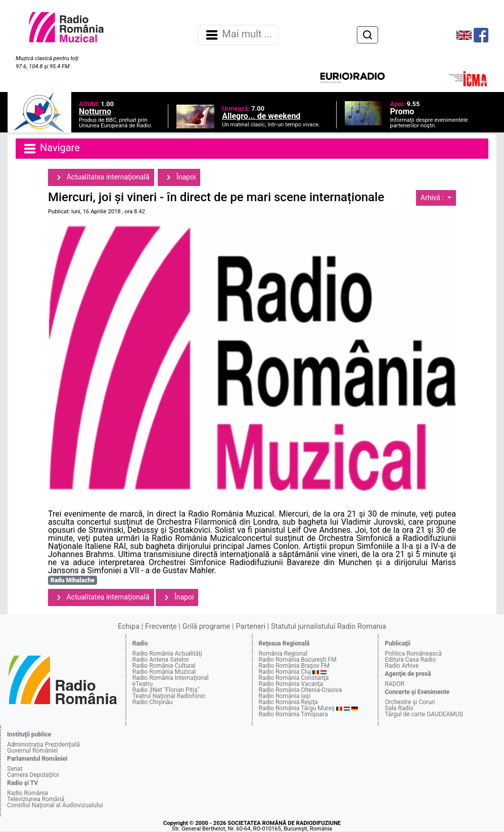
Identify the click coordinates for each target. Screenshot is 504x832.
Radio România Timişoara (293, 714)
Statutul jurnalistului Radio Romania (329, 627)
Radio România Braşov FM (294, 666)
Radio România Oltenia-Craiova (301, 690)
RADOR (395, 684)
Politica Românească (413, 654)
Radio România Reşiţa (288, 702)
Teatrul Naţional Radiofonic (169, 696)
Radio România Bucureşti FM (298, 660)
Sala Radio (399, 708)
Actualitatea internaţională (101, 177)
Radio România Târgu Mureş (297, 708)
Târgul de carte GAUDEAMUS (424, 714)
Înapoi (179, 177)
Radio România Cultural (164, 666)
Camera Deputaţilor (33, 775)
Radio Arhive (402, 666)
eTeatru (143, 684)
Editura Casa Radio (410, 660)
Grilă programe (207, 627)
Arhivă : (433, 198)
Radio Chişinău (153, 702)
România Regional (283, 654)
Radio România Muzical (164, 672)
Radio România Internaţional (171, 678)
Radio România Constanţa (294, 678)
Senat (15, 769)
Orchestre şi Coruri (410, 702)
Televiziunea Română (36, 799)
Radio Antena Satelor (161, 660)
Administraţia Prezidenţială (43, 745)
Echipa (129, 627)
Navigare (51, 149)
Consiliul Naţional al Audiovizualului (55, 805)
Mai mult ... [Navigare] (238, 35)
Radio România (28, 793)
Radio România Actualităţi (167, 654)
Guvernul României (32, 751)
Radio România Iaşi (285, 696)
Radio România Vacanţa (291, 684)
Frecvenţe (161, 627)
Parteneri (251, 627)
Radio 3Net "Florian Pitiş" (166, 690)
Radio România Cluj (285, 672)
